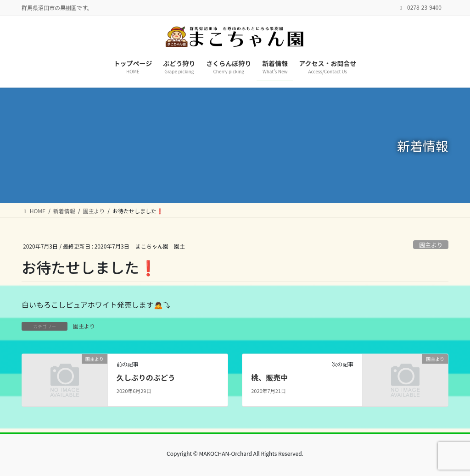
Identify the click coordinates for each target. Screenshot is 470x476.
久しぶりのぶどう (146, 377)
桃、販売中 (269, 377)
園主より (431, 245)
